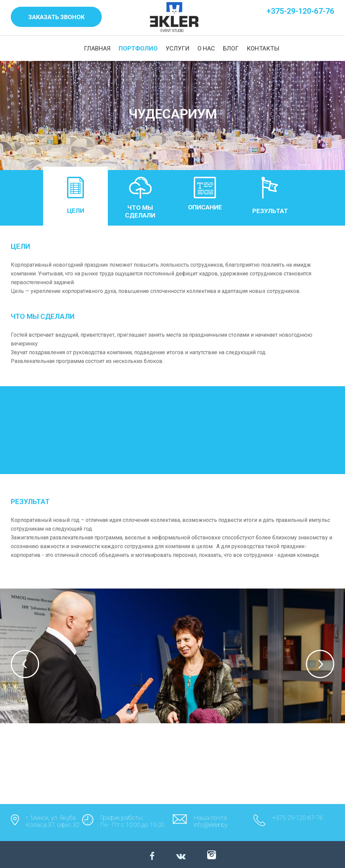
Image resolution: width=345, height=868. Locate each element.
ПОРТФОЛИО (138, 48)
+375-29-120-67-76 (300, 11)
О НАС (206, 48)
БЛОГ (231, 48)
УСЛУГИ (178, 48)
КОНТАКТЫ (263, 48)
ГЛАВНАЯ (97, 48)
